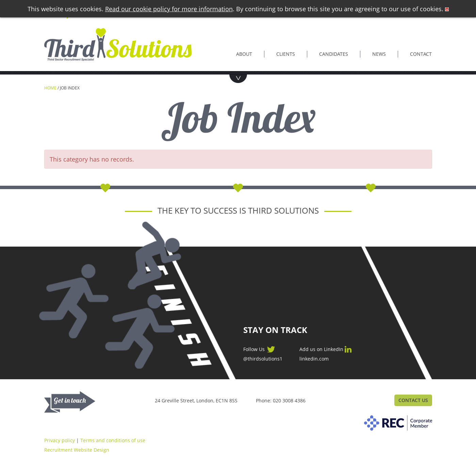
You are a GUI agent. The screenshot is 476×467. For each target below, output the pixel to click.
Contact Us (413, 400)
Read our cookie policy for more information (169, 9)
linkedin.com (314, 359)
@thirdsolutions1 (263, 359)
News (379, 54)
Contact (421, 54)
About (244, 54)
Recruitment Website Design (77, 450)
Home (50, 88)
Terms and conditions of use (113, 440)
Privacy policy (60, 440)
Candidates (334, 54)
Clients (286, 54)
